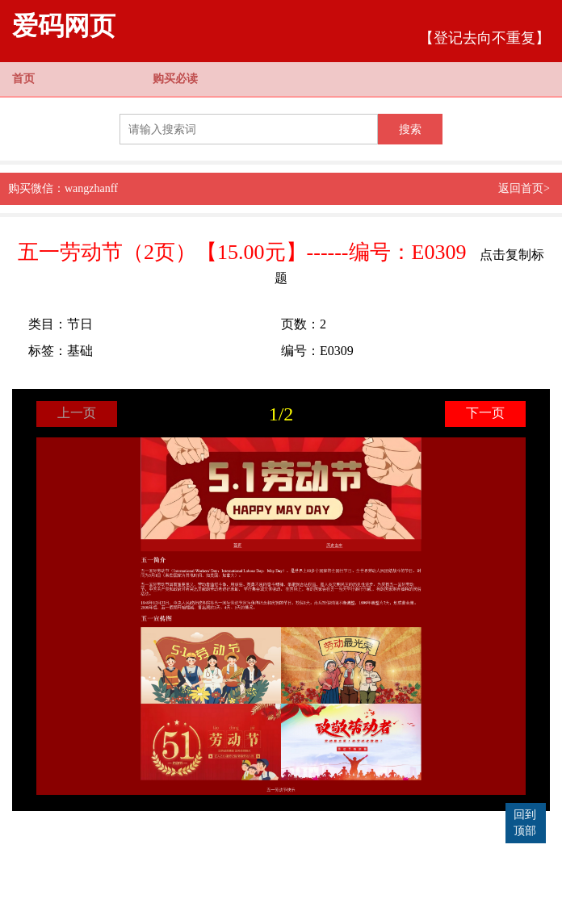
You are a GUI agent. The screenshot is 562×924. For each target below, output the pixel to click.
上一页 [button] (77, 413)
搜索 (410, 129)
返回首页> (524, 188)
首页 (23, 79)
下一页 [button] (485, 413)
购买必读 (175, 79)
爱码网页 (64, 26)
